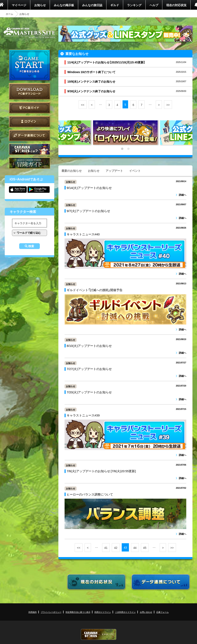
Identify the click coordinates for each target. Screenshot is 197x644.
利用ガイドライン (103, 612)
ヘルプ (154, 5)
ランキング (134, 5)
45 (145, 548)
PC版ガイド (29, 108)
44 (135, 548)
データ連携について (29, 135)
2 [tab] (129, 149)
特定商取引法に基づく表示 (78, 612)
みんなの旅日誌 (92, 5)
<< (83, 105)
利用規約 (33, 612)
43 (125, 547)
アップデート (114, 171)
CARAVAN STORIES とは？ (29, 149)
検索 (31, 246)
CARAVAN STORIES (99, 634)
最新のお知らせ (72, 171)
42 (116, 548)
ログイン (29, 122)
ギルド (115, 5)
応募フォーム (163, 612)
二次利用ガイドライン (125, 612)
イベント (135, 171)
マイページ (19, 5)
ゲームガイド (29, 163)
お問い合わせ (146, 612)
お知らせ (40, 5)
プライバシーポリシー (51, 612)
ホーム (9, 14)
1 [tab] (122, 149)
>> (168, 105)
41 (106, 548)
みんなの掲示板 (64, 5)
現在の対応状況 (176, 5)
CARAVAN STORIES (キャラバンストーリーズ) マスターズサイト (29, 33)
